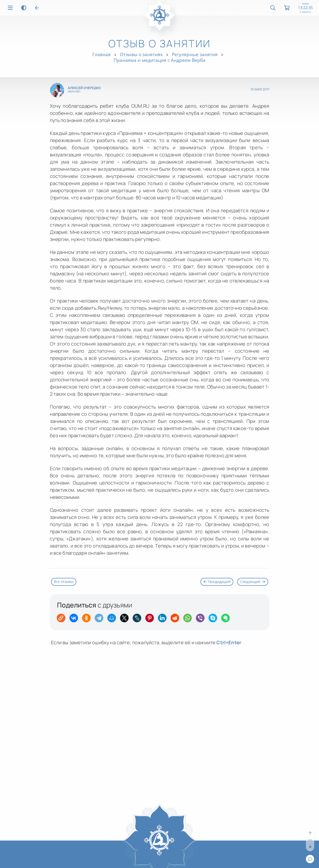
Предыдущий (212, 582)
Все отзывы (65, 582)
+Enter (229, 643)
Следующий (251, 582)
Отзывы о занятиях (141, 54)
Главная (102, 54)
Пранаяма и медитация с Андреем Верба (159, 60)
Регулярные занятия (195, 54)
